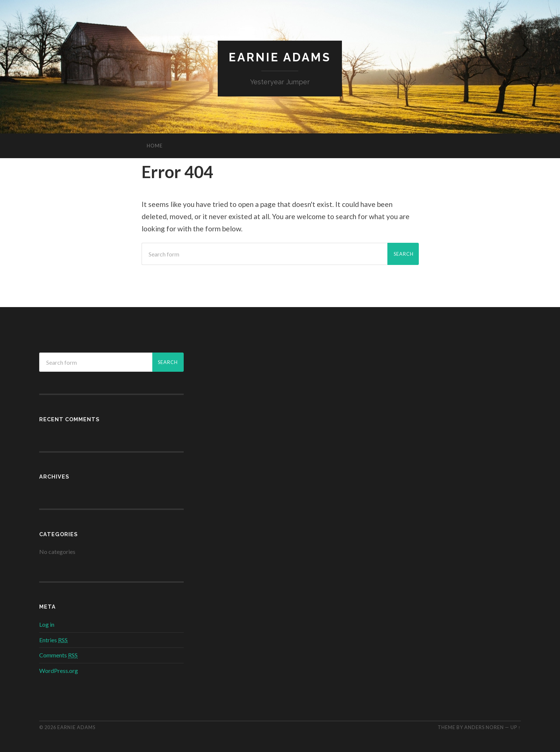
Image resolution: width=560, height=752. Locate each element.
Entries (53, 640)
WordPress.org (59, 671)
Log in (47, 624)
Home (155, 146)
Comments (58, 655)
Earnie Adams (280, 57)
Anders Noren (484, 727)
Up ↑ (516, 727)
